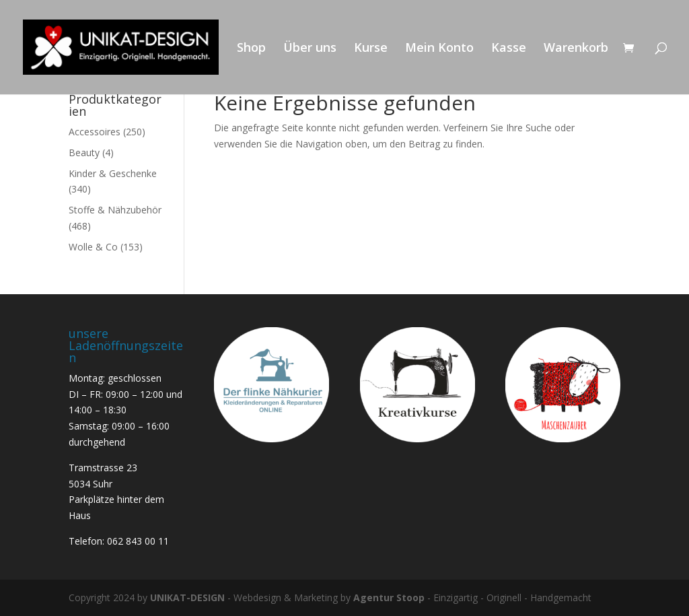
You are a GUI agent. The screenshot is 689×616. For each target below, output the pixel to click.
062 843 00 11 (138, 541)
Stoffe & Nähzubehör (115, 210)
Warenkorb (576, 49)
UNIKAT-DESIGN (187, 597)
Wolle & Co (93, 247)
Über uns (310, 49)
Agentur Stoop (389, 597)
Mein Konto (439, 49)
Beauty (84, 152)
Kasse (509, 49)
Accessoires (95, 132)
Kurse (371, 49)
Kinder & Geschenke (113, 173)
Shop (251, 49)
